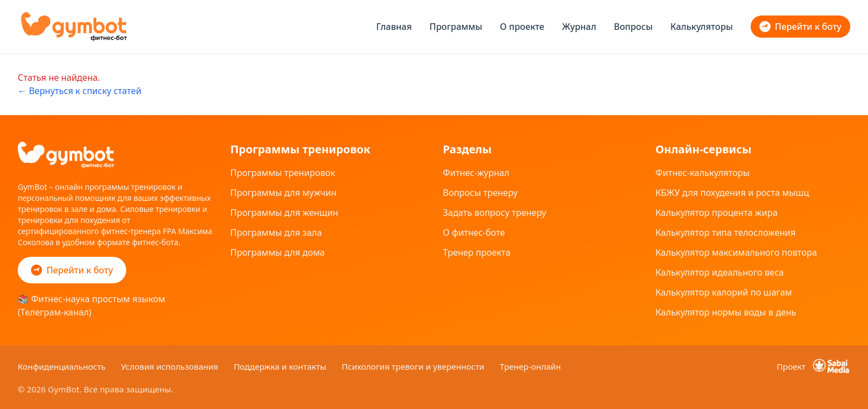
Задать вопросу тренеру (495, 213)
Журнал (579, 27)
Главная (394, 27)
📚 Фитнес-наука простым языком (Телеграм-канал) (91, 306)
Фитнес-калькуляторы (702, 173)
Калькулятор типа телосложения (725, 232)
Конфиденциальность (63, 366)
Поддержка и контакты (281, 366)
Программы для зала (276, 232)
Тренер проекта (477, 252)
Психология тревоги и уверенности (414, 366)
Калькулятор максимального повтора (736, 252)
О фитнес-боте (474, 232)
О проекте (522, 27)
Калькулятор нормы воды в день (726, 312)
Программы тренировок (283, 173)
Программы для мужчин (283, 193)
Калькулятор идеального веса (720, 272)
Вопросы (633, 27)
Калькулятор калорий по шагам (724, 292)
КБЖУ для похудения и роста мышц (732, 193)
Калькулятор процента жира (717, 213)
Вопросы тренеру (480, 193)
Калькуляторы (702, 27)
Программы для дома (278, 252)
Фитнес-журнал (476, 173)
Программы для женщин (284, 213)
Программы (456, 27)
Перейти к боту (800, 27)
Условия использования (171, 366)
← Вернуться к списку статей (79, 91)
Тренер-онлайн (531, 366)
